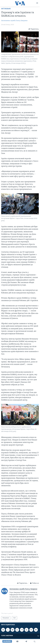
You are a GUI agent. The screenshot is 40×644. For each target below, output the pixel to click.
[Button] (34, 29)
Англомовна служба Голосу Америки (14, 21)
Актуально (6, 9)
